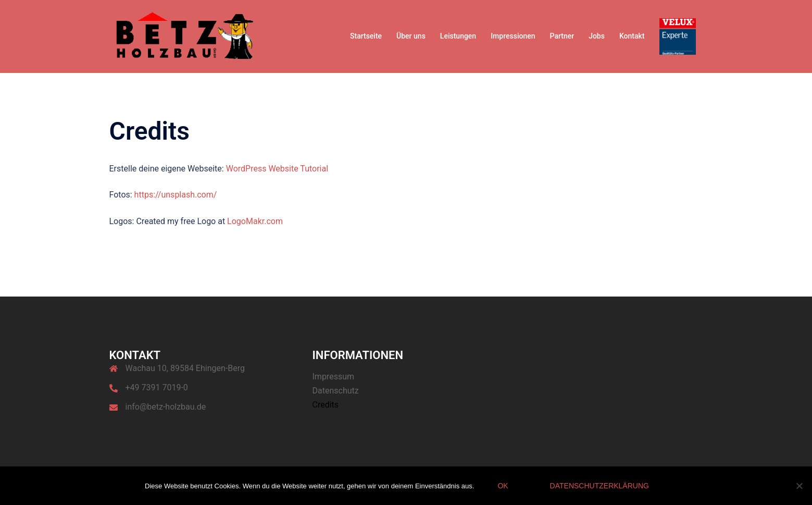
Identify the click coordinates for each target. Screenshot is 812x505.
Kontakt (632, 36)
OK (503, 486)
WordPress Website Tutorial (277, 169)
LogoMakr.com (255, 221)
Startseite (366, 36)
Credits (326, 405)
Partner (562, 36)
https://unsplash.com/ (176, 195)
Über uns (411, 36)
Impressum (334, 377)
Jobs (597, 36)
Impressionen (513, 36)
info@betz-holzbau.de (166, 407)
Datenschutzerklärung (599, 486)
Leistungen (458, 36)
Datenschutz (336, 391)
